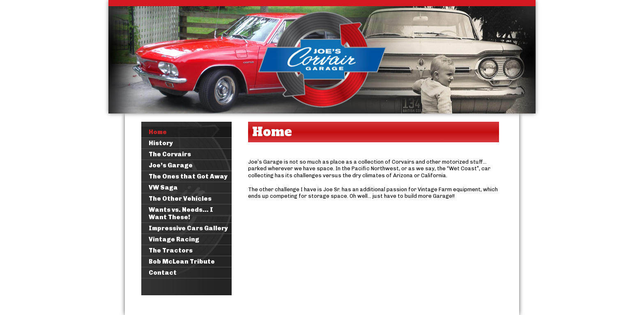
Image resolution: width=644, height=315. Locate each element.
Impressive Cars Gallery (188, 228)
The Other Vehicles (180, 199)
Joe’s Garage (171, 165)
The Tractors (171, 250)
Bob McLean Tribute (182, 262)
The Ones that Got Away (188, 176)
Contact (163, 273)
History (161, 143)
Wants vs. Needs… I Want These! (181, 213)
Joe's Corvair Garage (322, 57)
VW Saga (163, 188)
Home (158, 132)
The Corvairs (170, 154)
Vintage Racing (174, 239)
